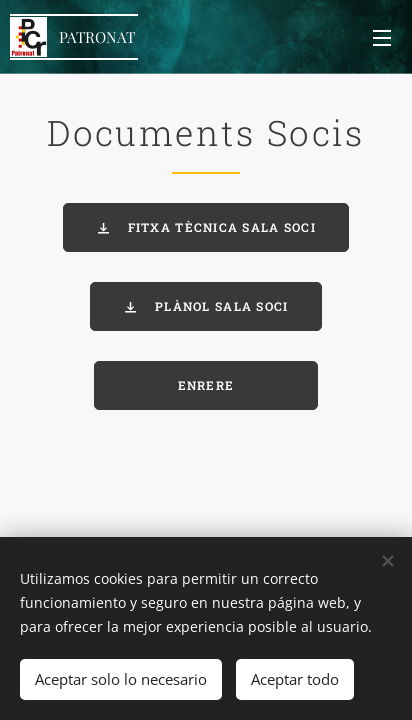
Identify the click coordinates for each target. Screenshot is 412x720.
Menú (382, 38)
